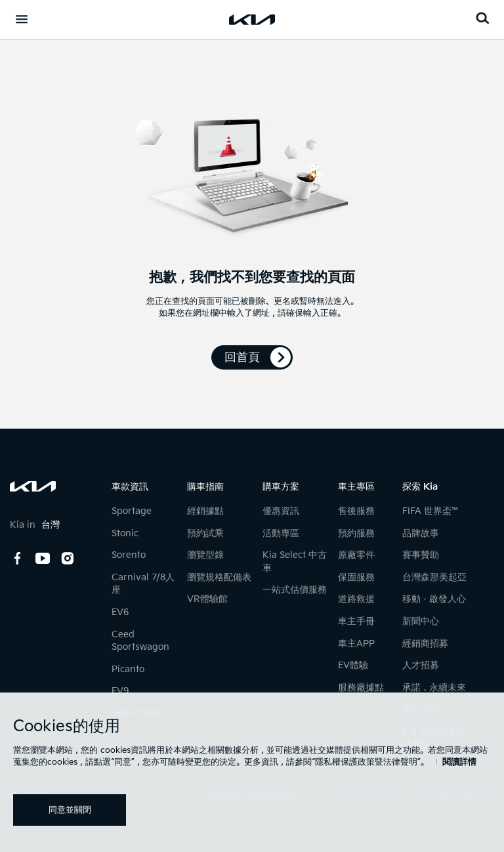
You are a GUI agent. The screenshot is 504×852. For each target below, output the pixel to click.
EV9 (120, 691)
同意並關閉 (70, 810)
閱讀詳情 (459, 762)
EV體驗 (353, 665)
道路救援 (356, 599)
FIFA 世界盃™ (431, 511)
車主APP (356, 644)
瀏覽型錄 (205, 555)
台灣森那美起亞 (434, 577)
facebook (18, 559)
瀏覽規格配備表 (219, 577)
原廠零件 (356, 555)
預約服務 (356, 533)
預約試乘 (205, 533)
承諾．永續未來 (434, 688)
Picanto (128, 669)
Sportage (132, 511)
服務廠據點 (361, 688)
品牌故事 (421, 533)
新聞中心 (421, 621)
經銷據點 (205, 511)
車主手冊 (356, 621)
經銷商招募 (425, 644)
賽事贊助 (421, 555)
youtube (43, 559)
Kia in (35, 525)
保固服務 (356, 577)
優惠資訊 (281, 511)
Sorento (129, 555)
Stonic (125, 533)
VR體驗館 (207, 599)
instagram (68, 559)
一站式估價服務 (295, 590)
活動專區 (281, 533)
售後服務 (356, 511)
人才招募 (421, 665)
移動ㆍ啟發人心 (434, 599)
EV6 (120, 612)
